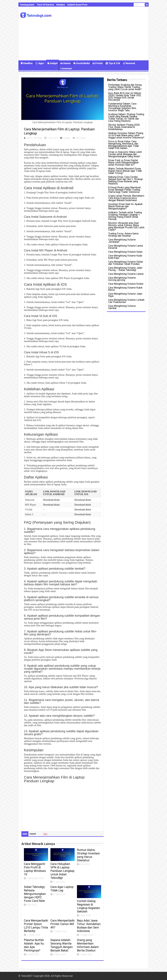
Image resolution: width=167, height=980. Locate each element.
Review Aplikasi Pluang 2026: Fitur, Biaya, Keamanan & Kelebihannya (124, 127)
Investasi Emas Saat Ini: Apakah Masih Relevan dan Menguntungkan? (125, 206)
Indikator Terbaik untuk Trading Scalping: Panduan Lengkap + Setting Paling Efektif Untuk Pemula (125, 216)
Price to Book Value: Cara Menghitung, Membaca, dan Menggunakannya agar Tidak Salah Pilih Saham (124, 145)
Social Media (82, 63)
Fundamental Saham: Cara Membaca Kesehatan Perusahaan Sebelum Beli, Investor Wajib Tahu (122, 107)
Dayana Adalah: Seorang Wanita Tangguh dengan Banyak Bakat (62, 945)
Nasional (129, 63)
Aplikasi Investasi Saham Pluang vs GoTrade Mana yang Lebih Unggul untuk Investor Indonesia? (126, 135)
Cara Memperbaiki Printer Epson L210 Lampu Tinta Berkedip (36, 926)
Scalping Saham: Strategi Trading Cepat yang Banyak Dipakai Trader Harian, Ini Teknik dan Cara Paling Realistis (126, 118)
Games (65, 63)
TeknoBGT (27, 976)
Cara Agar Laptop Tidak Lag (62, 889)
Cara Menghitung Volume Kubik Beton (125, 289)
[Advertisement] (83, 39)
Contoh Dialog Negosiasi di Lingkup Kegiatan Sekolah (88, 906)
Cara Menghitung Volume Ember (126, 284)
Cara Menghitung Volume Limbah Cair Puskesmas (126, 301)
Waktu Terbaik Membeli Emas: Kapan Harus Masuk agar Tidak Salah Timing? (125, 171)
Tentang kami (27, 5)
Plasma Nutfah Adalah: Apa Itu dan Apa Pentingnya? (34, 945)
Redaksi (61, 5)
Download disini (51, 500)
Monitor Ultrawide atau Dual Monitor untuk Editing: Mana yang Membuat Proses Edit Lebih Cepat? (126, 226)
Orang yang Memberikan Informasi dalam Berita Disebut (88, 945)
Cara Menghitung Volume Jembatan (122, 241)
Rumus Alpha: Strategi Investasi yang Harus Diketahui (88, 855)
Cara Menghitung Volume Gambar (122, 307)
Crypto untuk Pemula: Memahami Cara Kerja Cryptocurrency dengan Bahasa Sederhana (126, 198)
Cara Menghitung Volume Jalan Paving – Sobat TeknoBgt (125, 269)
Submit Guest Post (77, 5)
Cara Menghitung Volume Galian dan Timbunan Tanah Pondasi (126, 263)
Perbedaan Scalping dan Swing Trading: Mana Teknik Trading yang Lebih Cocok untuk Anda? (125, 87)
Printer (98, 63)
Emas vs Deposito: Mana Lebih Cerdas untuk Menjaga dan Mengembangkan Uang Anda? (125, 154)
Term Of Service (45, 5)
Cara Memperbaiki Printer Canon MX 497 (63, 924)
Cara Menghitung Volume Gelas (125, 252)
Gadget (52, 63)
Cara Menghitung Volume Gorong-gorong (122, 279)
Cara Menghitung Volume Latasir (126, 274)
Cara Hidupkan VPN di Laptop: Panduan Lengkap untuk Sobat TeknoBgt (62, 871)
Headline (27, 63)
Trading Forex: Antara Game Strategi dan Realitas (123, 235)
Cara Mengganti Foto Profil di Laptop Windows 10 (35, 869)
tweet (33, 834)
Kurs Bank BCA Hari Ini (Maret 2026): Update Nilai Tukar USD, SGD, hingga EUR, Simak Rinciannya (125, 96)
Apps (39, 63)
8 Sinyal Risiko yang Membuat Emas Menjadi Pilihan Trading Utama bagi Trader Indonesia (124, 190)
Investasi (66, 68)
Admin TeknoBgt (34, 138)
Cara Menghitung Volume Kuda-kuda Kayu (125, 257)
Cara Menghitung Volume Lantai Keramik (126, 247)
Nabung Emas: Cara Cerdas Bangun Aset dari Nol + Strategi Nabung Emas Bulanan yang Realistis (125, 180)
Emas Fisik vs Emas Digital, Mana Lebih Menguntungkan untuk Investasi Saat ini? (123, 163)
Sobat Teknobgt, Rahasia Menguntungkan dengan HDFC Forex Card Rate (35, 894)
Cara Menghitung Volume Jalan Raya (125, 295)
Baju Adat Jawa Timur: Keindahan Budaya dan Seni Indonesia (89, 926)
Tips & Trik (113, 63)
